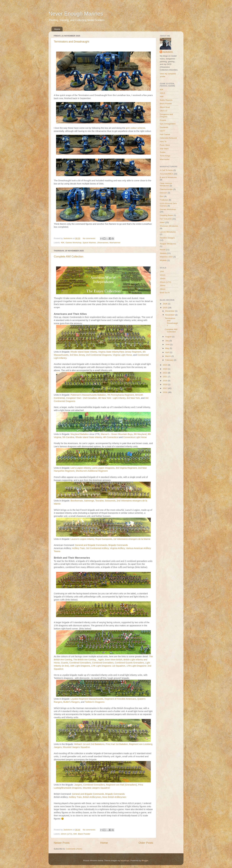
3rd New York (133, 398)
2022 (165, 373)
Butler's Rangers (71, 702)
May (167, 348)
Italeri (162, 222)
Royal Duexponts (104, 539)
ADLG (163, 93)
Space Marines (89, 243)
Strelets (163, 253)
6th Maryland (140, 434)
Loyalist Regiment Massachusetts (87, 699)
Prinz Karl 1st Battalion (117, 744)
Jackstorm (168, 52)
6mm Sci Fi (165, 293)
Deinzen (163, 193)
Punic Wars (165, 145)
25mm (163, 286)
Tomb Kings (165, 156)
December (170, 311)
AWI (75, 834)
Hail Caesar (165, 134)
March (168, 356)
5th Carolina (68, 437)
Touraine (100, 501)
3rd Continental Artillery (97, 548)
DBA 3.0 (163, 111)
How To (163, 142)
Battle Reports (166, 100)
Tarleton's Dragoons (95, 702)
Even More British (114, 660)
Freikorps (164, 200)
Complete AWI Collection (69, 257)
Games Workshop (74, 243)
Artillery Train (78, 548)
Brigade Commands (118, 545)
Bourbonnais (77, 501)
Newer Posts (62, 843)
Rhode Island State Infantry (84, 352)
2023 (165, 369)
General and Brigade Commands (91, 545)
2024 (165, 365)
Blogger (145, 861)
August (169, 337)
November (170, 315)
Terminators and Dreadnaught (71, 42)
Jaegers (58, 747)
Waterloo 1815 (166, 257)
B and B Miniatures (168, 177)
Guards (65, 663)
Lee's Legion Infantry (81, 468)
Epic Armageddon (168, 124)
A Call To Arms (166, 170)
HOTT (163, 131)
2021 (165, 377)
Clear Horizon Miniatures (166, 184)
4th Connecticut (111, 437)
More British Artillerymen (114, 797)
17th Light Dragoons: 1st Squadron (108, 666)
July (167, 341)
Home (57, 29)
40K (63, 243)
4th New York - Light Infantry (112, 398)
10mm (163, 275)
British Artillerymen (92, 797)
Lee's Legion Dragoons (103, 468)
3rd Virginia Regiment (126, 468)
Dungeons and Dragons (166, 115)
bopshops (125, 861)
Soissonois (110, 501)
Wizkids (163, 260)
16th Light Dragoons (80, 666)
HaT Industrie (166, 219)
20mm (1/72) (67, 834)
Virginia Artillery (117, 548)
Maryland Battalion (80, 434)
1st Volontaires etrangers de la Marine (132, 539)
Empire (163, 120)
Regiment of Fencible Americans (120, 699)
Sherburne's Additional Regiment (92, 471)
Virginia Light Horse (122, 355)
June (168, 344)
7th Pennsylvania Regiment (121, 395)
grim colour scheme (136, 128)
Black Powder (84, 834)
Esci (162, 196)
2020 (165, 381)
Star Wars (164, 149)
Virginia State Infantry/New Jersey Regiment (120, 352)
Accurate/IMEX (166, 174)
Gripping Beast (166, 215)
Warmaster (165, 159)
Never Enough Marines (76, 14)
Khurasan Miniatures (169, 226)
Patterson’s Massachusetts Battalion (88, 395)
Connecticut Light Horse (135, 437)
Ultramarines (103, 243)
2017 (165, 388)
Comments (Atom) (74, 849)
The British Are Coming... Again (88, 660)
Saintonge (89, 501)
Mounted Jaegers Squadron (76, 747)
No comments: (89, 238)
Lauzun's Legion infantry (82, 539)
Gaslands (164, 127)
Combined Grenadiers (80, 663)
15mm (163, 279)
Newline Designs (167, 238)
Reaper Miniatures (168, 244)
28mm (163, 289)
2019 (165, 384)
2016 (165, 392)
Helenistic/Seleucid (168, 138)
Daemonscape (166, 189)
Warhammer (115, 243)
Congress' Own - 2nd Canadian (81, 398)
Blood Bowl (165, 107)
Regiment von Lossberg (141, 744)
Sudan (163, 152)
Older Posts (146, 843)
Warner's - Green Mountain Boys (117, 434)
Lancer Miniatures (168, 232)
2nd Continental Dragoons (99, 355)
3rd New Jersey (77, 355)
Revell (163, 250)
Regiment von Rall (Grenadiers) (121, 785)
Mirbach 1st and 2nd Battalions (89, 744)
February (170, 360)
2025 (165, 308)
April (168, 352)
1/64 (162, 271)
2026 (165, 304)
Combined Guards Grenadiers (129, 663)
